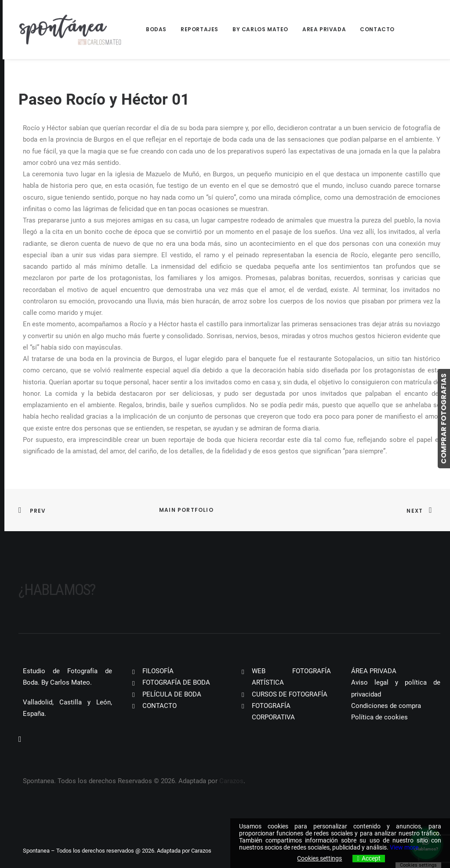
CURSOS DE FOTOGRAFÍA (290, 694)
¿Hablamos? (57, 590)
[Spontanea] (70, 29)
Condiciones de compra (386, 706)
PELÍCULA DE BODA (172, 694)
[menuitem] (159, 29)
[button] (20, 740)
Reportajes (200, 29)
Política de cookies (379, 717)
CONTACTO (160, 706)
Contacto (377, 29)
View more (404, 847)
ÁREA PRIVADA (374, 671)
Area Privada (324, 29)
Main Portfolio (186, 510)
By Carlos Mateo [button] (260, 29)
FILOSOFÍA (158, 671)
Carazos (231, 781)
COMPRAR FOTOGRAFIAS (444, 419)
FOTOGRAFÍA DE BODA (176, 682)
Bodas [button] (156, 29)
